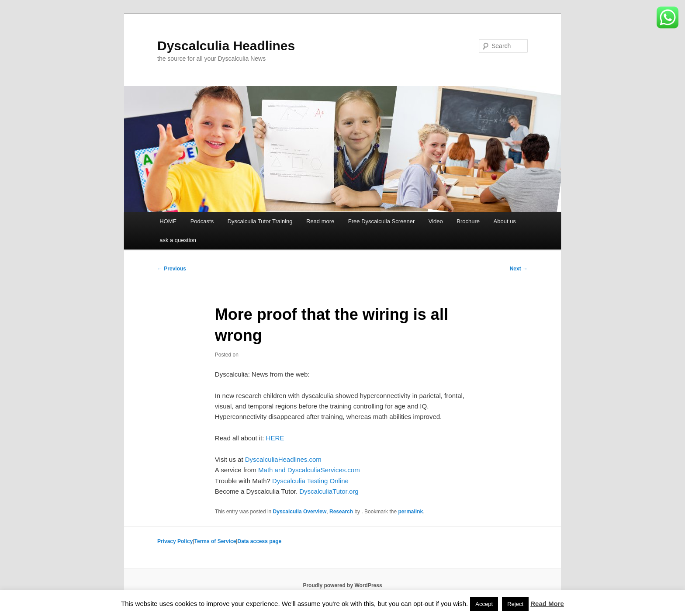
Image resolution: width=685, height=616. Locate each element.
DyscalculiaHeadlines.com (283, 459)
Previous (172, 269)
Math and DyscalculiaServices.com (309, 470)
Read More (547, 604)
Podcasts (202, 221)
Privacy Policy (175, 541)
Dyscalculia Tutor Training (260, 221)
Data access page (259, 541)
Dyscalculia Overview (300, 512)
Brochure (468, 221)
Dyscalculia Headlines (226, 46)
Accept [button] (484, 604)
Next (519, 269)
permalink (410, 512)
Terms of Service (215, 541)
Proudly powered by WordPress (342, 585)
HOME (168, 221)
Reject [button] (515, 604)
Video (436, 221)
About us (505, 221)
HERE (275, 438)
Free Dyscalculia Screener (381, 221)
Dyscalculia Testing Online (310, 481)
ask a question (178, 240)
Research (341, 512)
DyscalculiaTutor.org (329, 491)
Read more (320, 221)
